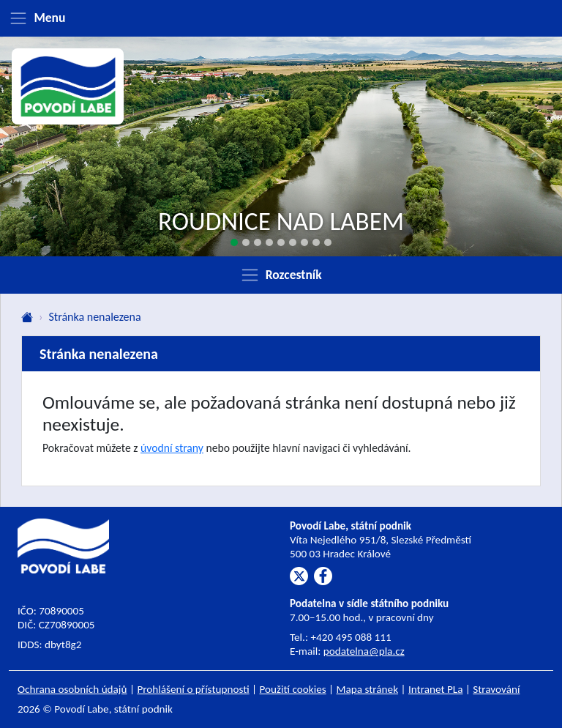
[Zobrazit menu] (281, 18)
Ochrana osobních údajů (72, 689)
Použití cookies (293, 689)
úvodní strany (172, 448)
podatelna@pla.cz (364, 651)
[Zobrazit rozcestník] (281, 275)
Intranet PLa (436, 689)
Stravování (496, 689)
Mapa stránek (368, 689)
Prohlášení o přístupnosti (193, 689)
